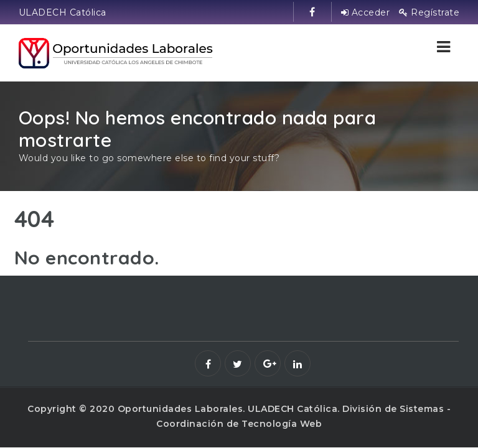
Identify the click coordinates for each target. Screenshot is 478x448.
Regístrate (429, 12)
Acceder (366, 12)
